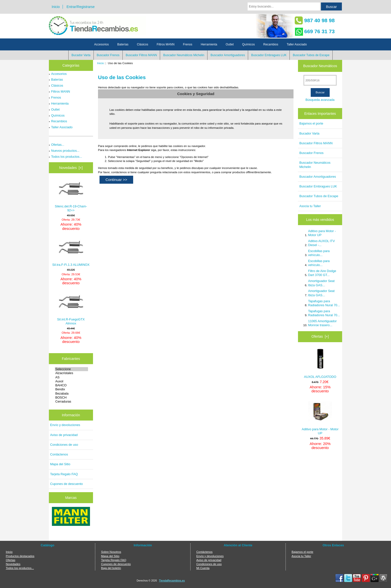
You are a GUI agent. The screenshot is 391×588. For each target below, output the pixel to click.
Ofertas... (56, 145)
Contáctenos (59, 454)
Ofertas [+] (320, 336)
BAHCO (71, 385)
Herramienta (209, 44)
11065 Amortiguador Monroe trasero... (322, 323)
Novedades (13, 564)
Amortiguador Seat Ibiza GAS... (321, 283)
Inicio (56, 7)
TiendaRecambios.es (172, 581)
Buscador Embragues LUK (269, 55)
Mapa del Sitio (60, 464)
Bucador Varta (81, 55)
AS (71, 377)
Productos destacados (20, 556)
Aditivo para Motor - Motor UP (322, 233)
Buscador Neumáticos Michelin (184, 55)
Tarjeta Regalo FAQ (64, 474)
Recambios (271, 44)
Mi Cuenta (203, 568)
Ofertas (10, 560)
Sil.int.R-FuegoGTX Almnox (71, 309)
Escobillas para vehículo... (319, 253)
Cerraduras (71, 402)
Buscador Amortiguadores (228, 55)
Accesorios (102, 44)
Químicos (248, 44)
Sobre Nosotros (111, 552)
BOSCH (71, 398)
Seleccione (71, 369)
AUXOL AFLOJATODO (320, 364)
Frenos (188, 44)
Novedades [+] (71, 168)
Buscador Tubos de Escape (311, 55)
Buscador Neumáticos (320, 66)
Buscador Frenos (108, 55)
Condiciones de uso (64, 445)
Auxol (71, 381)
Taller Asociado (297, 44)
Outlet (230, 44)
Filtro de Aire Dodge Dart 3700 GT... (322, 273)
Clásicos (143, 44)
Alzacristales (71, 373)
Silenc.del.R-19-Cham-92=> (71, 196)
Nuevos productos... (64, 151)
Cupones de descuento (66, 484)
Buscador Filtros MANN (141, 55)
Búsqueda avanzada (320, 100)
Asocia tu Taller (310, 206)
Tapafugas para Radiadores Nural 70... (324, 303)
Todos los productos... (65, 157)
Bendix (71, 389)
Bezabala (71, 394)
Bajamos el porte (311, 123)
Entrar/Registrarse (81, 7)
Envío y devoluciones (65, 425)
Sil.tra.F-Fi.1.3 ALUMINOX (71, 253)
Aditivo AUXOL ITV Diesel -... (321, 243)
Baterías (123, 44)
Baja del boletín (111, 568)
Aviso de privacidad (64, 435)
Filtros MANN (165, 44)
